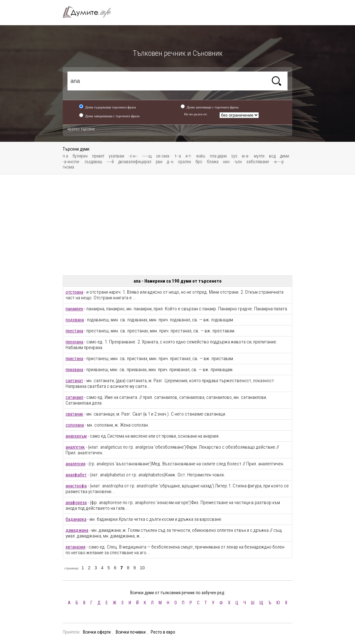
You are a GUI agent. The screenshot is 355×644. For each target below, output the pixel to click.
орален (184, 162)
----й (110, 162)
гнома (68, 167)
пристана (74, 359)
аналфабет (76, 475)
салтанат (74, 381)
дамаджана (77, 530)
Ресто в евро (163, 632)
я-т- (189, 156)
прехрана (74, 342)
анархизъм (76, 436)
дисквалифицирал (135, 162)
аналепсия (76, 464)
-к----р (279, 162)
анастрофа (76, 486)
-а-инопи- (71, 162)
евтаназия (76, 547)
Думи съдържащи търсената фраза (111, 107)
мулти (259, 156)
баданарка (76, 519)
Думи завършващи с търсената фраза (112, 116)
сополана (75, 425)
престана (74, 331)
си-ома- (163, 156)
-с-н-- (133, 156)
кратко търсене (81, 129)
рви (159, 162)
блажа (213, 162)
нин (226, 162)
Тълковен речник (90, 12)
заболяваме (258, 162)
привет (98, 156)
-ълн (238, 162)
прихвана (74, 370)
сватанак (74, 414)
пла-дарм (218, 156)
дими (285, 156)
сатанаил (74, 397)
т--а (178, 156)
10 (142, 568)
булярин (80, 156)
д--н (170, 162)
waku (201, 156)
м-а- (246, 156)
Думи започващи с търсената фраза (213, 107)
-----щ (147, 156)
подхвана (75, 320)
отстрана (74, 292)
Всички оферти (97, 632)
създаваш (93, 162)
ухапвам (116, 156)
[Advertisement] (177, 225)
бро (199, 162)
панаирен (74, 309)
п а (65, 156)
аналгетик (75, 447)
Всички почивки (131, 632)
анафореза (76, 503)
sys (234, 156)
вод (272, 156)
